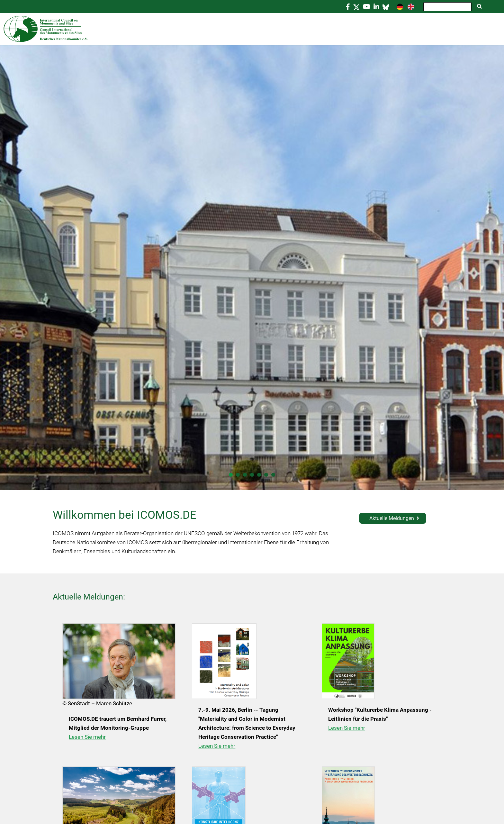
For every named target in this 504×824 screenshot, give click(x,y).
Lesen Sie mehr (87, 737)
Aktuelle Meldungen (392, 518)
